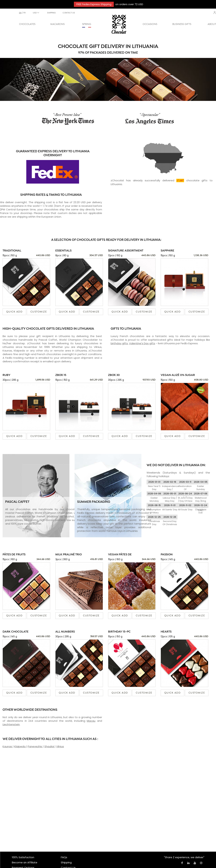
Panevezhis (35, 746)
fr (24, 13)
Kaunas (8, 746)
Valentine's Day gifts (142, 343)
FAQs (64, 857)
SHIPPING (51, 13)
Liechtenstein (11, 724)
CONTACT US (69, 13)
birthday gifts (119, 343)
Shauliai (49, 746)
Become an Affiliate (25, 862)
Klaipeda (20, 746)
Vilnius (60, 746)
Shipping (66, 862)
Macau (91, 721)
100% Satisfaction (23, 857)
